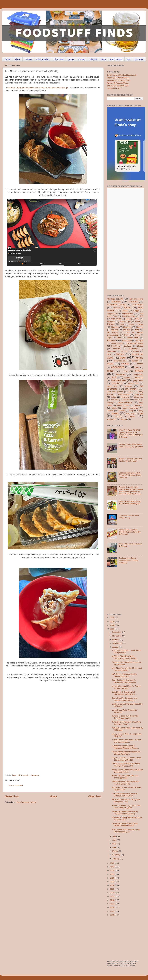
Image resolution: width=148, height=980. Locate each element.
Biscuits (93, 59)
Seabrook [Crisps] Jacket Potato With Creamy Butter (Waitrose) (130, 475)
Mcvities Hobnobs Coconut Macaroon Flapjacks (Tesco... (125, 747)
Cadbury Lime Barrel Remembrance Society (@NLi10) (128, 560)
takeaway (35, 775)
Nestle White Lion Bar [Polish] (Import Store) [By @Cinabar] (130, 532)
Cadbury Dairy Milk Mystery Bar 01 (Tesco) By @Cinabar (131, 445)
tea (142, 413)
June (115, 840)
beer (123, 357)
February (116, 855)
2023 (112, 629)
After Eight (111, 299)
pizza (114, 408)
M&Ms (140, 324)
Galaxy (125, 311)
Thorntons (111, 351)
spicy (141, 411)
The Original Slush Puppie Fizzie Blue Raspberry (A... (126, 831)
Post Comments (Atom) (26, 802)
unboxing (118, 417)
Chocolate (59, 59)
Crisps (71, 59)
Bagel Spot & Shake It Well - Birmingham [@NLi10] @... (124, 693)
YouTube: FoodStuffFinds (118, 86)
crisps (139, 371)
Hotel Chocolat (129, 316)
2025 (112, 622)
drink (114, 377)
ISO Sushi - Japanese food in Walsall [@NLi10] (124, 675)
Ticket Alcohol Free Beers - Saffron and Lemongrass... (127, 741)
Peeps (137, 335)
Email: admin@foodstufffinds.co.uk (122, 75)
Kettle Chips (125, 321)
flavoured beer (119, 380)
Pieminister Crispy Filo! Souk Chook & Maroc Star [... (127, 819)
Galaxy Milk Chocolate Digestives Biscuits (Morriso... (126, 753)
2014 (112, 893)
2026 (112, 618)
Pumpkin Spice (117, 343)
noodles (27, 775)
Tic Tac (124, 351)
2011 (112, 904)
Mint (137, 330)
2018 (112, 878)
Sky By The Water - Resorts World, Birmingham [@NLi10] (127, 759)
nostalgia (137, 400)
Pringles (140, 341)
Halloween (128, 313)
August (116, 647)
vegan (132, 416)
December (117, 632)
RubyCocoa (116, 346)
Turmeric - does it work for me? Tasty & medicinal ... (125, 717)
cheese (140, 364)
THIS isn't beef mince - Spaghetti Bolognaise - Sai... (126, 801)
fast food (139, 378)
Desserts (139, 59)
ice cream (131, 389)
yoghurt (124, 419)
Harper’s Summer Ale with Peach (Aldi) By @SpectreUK (126, 765)
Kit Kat (111, 324)
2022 (112, 863)
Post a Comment (16, 785)
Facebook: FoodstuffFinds (118, 78)
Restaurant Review (135, 343)
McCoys (115, 330)
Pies (119, 338)
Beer (104, 59)
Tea (128, 59)
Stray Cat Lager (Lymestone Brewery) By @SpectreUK (124, 681)
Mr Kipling (112, 332)
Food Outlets (116, 59)
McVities (127, 330)
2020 (112, 870)
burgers (135, 361)
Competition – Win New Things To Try (129, 517)
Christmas (138, 305)
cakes (110, 364)
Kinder (138, 322)
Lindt (122, 324)
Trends (136, 351)
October (116, 640)
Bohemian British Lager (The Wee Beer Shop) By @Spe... (126, 807)
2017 (112, 882)
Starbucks (133, 349)
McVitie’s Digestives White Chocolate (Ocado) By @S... (125, 657)
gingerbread (117, 383)
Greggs (136, 311)
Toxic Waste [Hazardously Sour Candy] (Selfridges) (130, 502)
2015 (112, 889)
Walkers (120, 354)
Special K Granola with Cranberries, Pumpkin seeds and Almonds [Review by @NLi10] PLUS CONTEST (131, 490)
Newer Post (12, 796)
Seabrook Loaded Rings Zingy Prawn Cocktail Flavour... (125, 824)
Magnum (115, 327)
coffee (110, 371)
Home (8, 59)
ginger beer (138, 381)
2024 (112, 625)
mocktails (115, 400)
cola (125, 371)
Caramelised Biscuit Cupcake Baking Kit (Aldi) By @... (124, 795)
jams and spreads (115, 392)
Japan (14, 775)
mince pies (138, 397)
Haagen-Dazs (112, 314)
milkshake (125, 397)
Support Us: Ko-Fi (115, 88)
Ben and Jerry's (136, 299)
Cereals (82, 59)
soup (131, 411)
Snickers (117, 349)
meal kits (139, 394)
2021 (112, 867)
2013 (112, 896)
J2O (142, 316)
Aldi (121, 299)
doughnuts (139, 375)
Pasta (127, 335)
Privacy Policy (43, 59)
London (131, 325)
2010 (112, 907)
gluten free (133, 383)
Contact (28, 59)
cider (137, 367)
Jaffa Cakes (116, 319)
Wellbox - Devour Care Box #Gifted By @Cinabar (130, 460)
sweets (115, 413)
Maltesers (127, 327)
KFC (137, 319)
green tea (112, 386)
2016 (112, 885)
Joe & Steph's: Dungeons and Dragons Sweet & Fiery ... (124, 699)
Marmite (140, 327)
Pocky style (133, 338)
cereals (125, 364)
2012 (112, 900)
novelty (110, 403)
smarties (122, 411)
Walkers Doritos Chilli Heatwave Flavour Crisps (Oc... (125, 783)
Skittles (140, 346)
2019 (112, 874)
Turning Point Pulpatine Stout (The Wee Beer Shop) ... (127, 723)
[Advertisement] (26, 742)
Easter (127, 308)
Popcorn (111, 340)
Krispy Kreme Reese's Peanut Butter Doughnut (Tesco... (127, 771)
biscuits (139, 358)
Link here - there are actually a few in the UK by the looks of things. (37, 88)
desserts (121, 374)
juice (131, 392)
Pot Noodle (127, 341)
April (115, 847)
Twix (109, 354)
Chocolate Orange (117, 305)
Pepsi (109, 338)
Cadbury (116, 302)
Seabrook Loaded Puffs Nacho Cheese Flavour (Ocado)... (125, 813)
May (114, 844)
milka (113, 397)
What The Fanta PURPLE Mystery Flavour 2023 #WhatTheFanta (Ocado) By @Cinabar (131, 434)
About (18, 59)
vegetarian (112, 419)
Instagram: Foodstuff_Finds (119, 80)
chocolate (118, 367)
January (116, 859)
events (127, 378)
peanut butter (123, 405)
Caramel (133, 302)
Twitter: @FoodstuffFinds (118, 83)
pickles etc (138, 405)
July (114, 836)
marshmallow (124, 394)
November (117, 636)
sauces (110, 411)
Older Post (95, 796)
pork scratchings (131, 408)
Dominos (117, 308)
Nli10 (20, 775)
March (115, 851)
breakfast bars (120, 361)
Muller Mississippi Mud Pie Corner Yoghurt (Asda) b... (126, 687)
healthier (128, 386)
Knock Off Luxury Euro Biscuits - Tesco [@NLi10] (126, 777)
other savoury (125, 402)
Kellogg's (111, 321)
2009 (112, 911)
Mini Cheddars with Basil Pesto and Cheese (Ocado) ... (127, 669)
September (117, 643)
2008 (112, 915)
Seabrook (128, 346)
